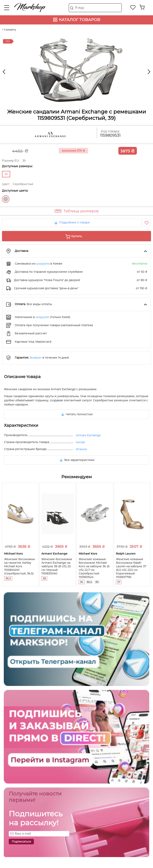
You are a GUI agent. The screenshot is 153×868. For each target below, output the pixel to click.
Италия (81, 449)
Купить (77, 236)
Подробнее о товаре (72, 222)
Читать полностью (76, 414)
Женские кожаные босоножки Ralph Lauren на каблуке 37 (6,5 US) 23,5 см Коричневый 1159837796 (131, 568)
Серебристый (6, 199)
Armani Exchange (88, 435)
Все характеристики (77, 460)
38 (44, 578)
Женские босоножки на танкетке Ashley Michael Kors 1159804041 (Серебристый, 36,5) (20, 566)
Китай (80, 442)
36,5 (8, 578)
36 (82, 582)
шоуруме (42, 317)
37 (119, 582)
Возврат (36, 358)
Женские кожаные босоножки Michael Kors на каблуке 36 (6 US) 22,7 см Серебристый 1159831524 (94, 568)
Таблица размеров (81, 211)
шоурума (43, 264)
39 (97, 582)
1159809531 (110, 135)
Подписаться (21, 842)
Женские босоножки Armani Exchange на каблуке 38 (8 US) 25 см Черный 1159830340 (57, 566)
